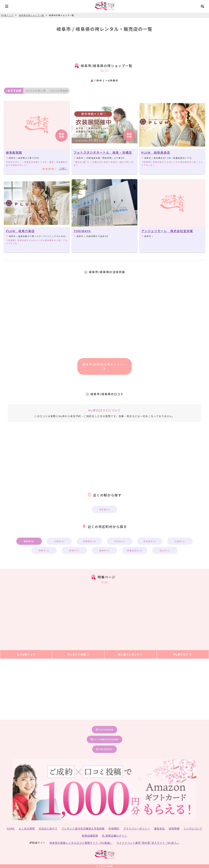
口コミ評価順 (59, 91)
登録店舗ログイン (115, 835)
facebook (104, 749)
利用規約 (114, 828)
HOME (11, 828)
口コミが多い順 (36, 91)
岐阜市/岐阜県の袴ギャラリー (105, 366)
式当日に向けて (48, 828)
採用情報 (174, 828)
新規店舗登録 (90, 835)
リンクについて (193, 828)
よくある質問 (27, 828)
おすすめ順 (14, 91)
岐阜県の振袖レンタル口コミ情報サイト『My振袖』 (81, 843)
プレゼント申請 (78, 654)
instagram (104, 730)
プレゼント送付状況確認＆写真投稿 (83, 828)
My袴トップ (26, 654)
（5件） (63, 168)
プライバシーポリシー (137, 828)
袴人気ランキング (130, 654)
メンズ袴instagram (104, 739)
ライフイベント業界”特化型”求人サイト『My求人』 (148, 843)
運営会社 (160, 828)
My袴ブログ (183, 654)
